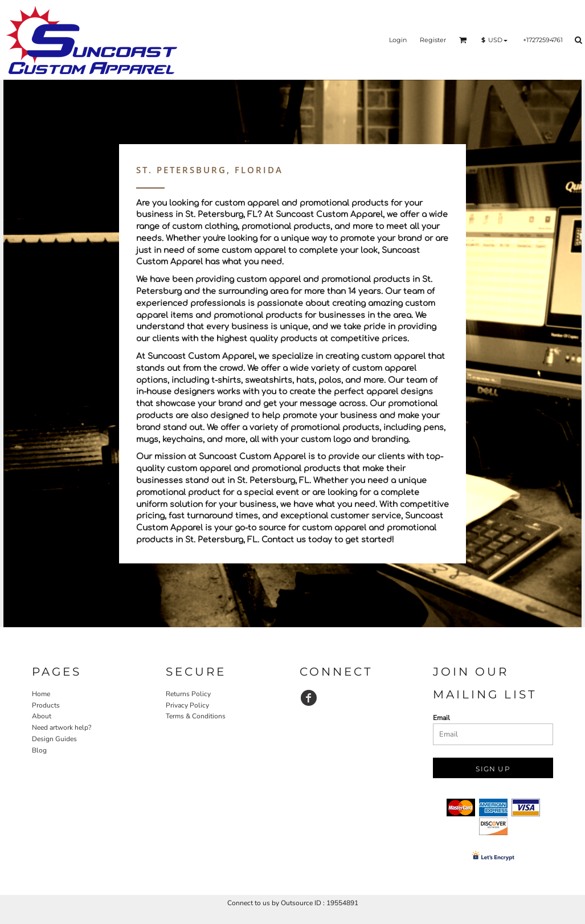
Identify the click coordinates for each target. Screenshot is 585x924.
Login (398, 40)
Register (433, 40)
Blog (39, 750)
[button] (463, 40)
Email (441, 718)
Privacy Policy (187, 705)
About (42, 716)
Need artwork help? (62, 727)
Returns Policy (188, 694)
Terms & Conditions (196, 716)
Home (41, 694)
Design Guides (54, 739)
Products (46, 705)
